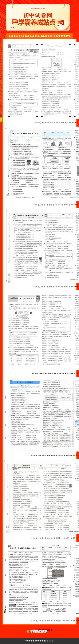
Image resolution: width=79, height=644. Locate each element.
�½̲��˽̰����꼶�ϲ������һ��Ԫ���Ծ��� (56, 205)
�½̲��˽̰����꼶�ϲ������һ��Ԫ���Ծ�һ (56, 123)
